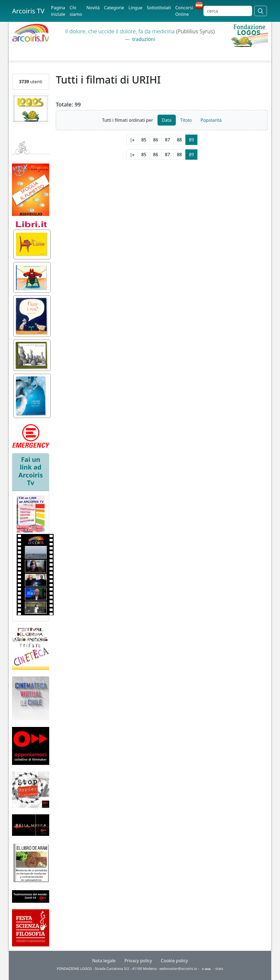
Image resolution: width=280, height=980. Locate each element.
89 (191, 140)
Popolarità (211, 120)
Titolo (186, 120)
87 (167, 140)
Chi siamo (76, 11)
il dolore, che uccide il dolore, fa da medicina (121, 31)
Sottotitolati (159, 8)
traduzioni (143, 39)
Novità (93, 8)
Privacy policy (138, 961)
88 (179, 140)
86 (156, 140)
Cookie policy (174, 961)
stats (219, 969)
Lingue (135, 8)
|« (132, 140)
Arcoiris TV (28, 11)
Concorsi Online (184, 11)
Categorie (114, 8)
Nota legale (104, 961)
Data (167, 120)
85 (144, 140)
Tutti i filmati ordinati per (127, 120)
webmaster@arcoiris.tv (178, 969)
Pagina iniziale (58, 11)
